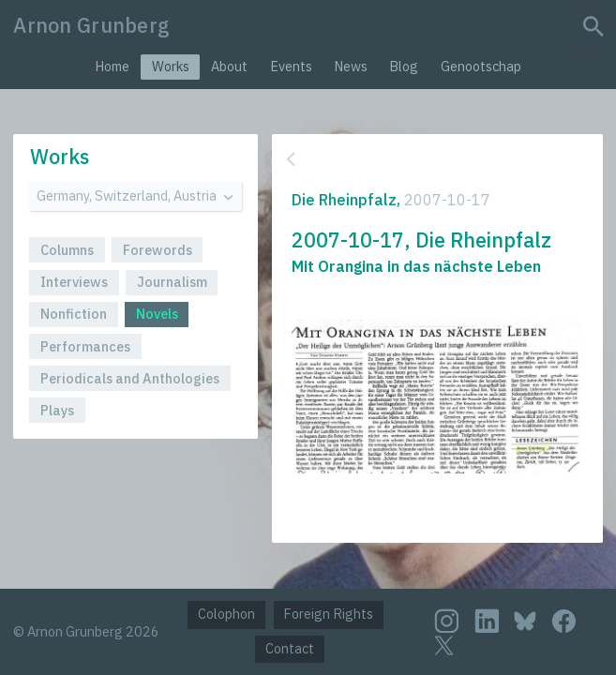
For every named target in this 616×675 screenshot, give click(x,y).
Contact (290, 648)
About (229, 66)
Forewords (158, 250)
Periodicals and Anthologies (130, 378)
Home (112, 66)
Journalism (172, 282)
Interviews (74, 282)
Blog (404, 66)
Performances (85, 346)
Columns (67, 250)
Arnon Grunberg (91, 25)
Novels (157, 314)
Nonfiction (74, 314)
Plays (57, 410)
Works (171, 66)
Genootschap (481, 66)
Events (291, 66)
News (351, 66)
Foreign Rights (328, 614)
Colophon (226, 614)
